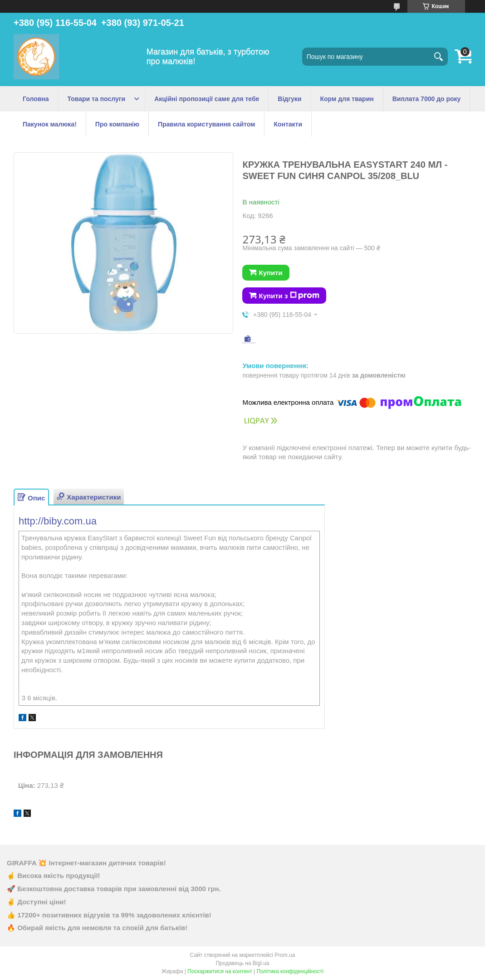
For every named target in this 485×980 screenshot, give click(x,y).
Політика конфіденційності (290, 971)
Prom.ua (285, 955)
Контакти (288, 124)
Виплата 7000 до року (427, 99)
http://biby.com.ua (58, 521)
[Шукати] (439, 57)
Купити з (289, 296)
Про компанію (117, 124)
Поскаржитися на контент (220, 971)
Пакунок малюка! (50, 124)
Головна (36, 99)
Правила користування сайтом (206, 124)
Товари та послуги (97, 99)
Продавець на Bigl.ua (242, 963)
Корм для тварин (347, 99)
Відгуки (289, 99)
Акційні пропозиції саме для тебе (207, 99)
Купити (270, 273)
